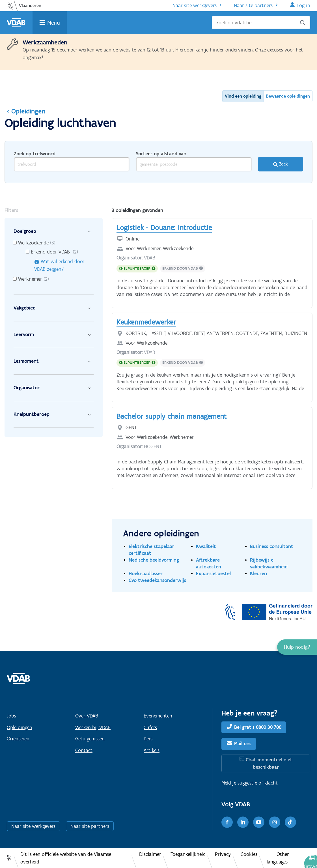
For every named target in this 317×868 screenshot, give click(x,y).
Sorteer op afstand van (161, 154)
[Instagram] (275, 822)
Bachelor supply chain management (172, 416)
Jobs (11, 716)
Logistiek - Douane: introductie (164, 227)
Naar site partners (253, 5)
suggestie (247, 783)
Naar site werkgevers (195, 5)
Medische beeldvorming (154, 560)
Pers (148, 739)
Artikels (152, 750)
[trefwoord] (72, 164)
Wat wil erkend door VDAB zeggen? (59, 265)
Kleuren (258, 573)
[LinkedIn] (243, 822)
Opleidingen (25, 111)
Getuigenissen (90, 739)
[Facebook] (227, 822)
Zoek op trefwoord (35, 154)
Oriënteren (18, 739)
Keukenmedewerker (146, 322)
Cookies (249, 854)
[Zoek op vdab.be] (261, 23)
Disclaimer (150, 854)
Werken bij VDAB (93, 727)
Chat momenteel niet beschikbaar (269, 763)
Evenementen (158, 716)
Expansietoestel (213, 573)
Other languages (278, 858)
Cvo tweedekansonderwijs (157, 580)
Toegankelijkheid (188, 854)
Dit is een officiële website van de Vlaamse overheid (66, 858)
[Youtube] (259, 822)
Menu (54, 23)
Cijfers (150, 727)
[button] (297, 647)
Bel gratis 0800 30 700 (258, 727)
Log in (303, 5)
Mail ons (243, 744)
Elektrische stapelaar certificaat (151, 550)
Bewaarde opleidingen (288, 96)
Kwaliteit (206, 546)
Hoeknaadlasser (146, 573)
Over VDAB (87, 716)
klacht (271, 783)
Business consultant (272, 546)
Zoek (283, 164)
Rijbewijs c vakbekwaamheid (269, 563)
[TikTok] (290, 822)
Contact (84, 750)
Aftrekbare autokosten (209, 563)
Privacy (223, 854)
